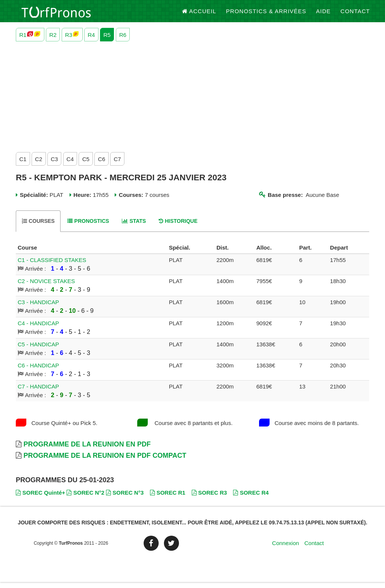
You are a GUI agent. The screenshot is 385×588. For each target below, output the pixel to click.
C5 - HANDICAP (38, 351)
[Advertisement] (192, 101)
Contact (355, 15)
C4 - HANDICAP (38, 330)
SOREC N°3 (125, 499)
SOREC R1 (168, 499)
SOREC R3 (209, 499)
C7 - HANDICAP (38, 393)
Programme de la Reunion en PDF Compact (105, 462)
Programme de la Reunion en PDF (87, 451)
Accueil (199, 15)
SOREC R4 (251, 499)
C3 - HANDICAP (38, 308)
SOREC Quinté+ (40, 499)
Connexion (286, 549)
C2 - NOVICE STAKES (46, 287)
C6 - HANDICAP (38, 372)
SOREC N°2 (85, 499)
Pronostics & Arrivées (266, 15)
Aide (324, 15)
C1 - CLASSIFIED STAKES (52, 266)
